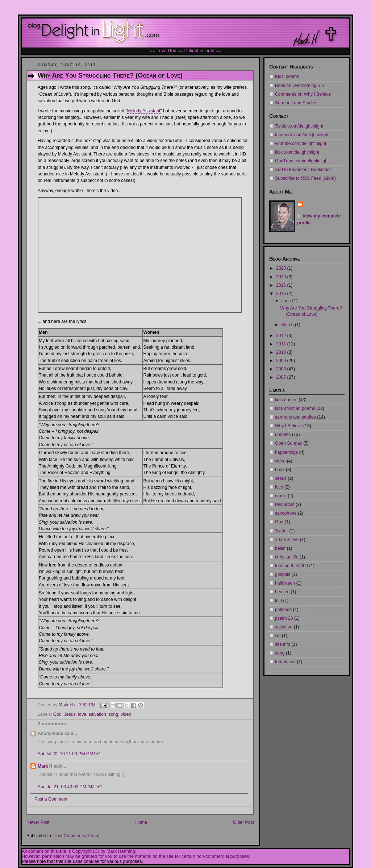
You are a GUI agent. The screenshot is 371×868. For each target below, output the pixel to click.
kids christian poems (295, 408)
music (281, 496)
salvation (97, 714)
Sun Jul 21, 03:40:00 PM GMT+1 (70, 787)
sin (278, 636)
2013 (282, 294)
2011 (282, 344)
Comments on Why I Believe (303, 94)
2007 (282, 377)
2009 (282, 361)
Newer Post (38, 822)
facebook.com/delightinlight (302, 135)
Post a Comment (51, 799)
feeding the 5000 (291, 566)
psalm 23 (284, 618)
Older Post (243, 822)
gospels (283, 574)
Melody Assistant (144, 111)
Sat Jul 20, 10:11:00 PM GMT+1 (69, 754)
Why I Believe (289, 426)
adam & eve (287, 540)
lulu (278, 601)
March (288, 325)
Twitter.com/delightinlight (299, 126)
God (57, 714)
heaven (282, 592)
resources (285, 504)
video (126, 714)
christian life (287, 557)
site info (283, 644)
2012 (282, 336)
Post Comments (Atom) (77, 836)
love (82, 714)
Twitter (282, 531)
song (114, 714)
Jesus (70, 714)
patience (283, 610)
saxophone (286, 513)
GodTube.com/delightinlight (302, 161)
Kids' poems (287, 76)
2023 (282, 268)
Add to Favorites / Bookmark (303, 170)
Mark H (45, 766)
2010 (282, 352)
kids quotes (286, 400)
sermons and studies (295, 417)
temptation (285, 662)
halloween (285, 583)
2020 (282, 277)
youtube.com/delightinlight (301, 144)
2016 (282, 285)
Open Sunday (289, 443)
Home (141, 822)
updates (283, 435)
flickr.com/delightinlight (297, 152)
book (280, 470)
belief (280, 548)
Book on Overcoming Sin (299, 86)
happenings (286, 452)
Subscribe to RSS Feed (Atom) (305, 178)
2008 (282, 369)
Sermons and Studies (296, 103)
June (287, 301)
